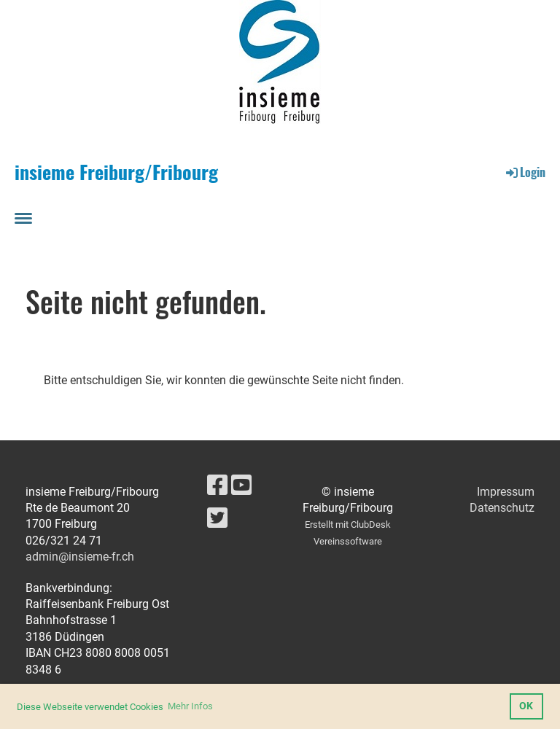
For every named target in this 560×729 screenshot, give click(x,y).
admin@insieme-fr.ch (80, 557)
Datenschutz (502, 508)
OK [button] (526, 706)
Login (525, 172)
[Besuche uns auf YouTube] (241, 486)
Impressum (506, 492)
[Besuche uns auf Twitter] (217, 518)
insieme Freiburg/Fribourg (116, 172)
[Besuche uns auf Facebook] (217, 486)
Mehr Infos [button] (190, 706)
